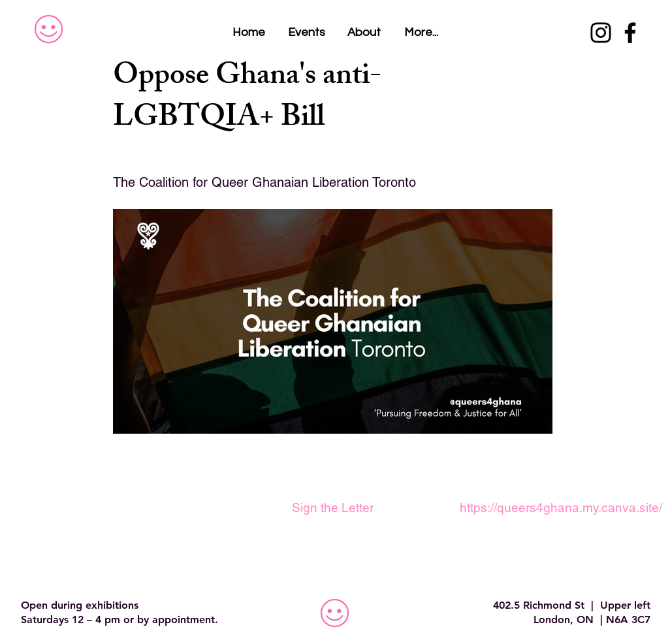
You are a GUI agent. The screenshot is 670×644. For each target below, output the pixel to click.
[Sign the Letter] (332, 507)
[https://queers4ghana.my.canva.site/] (561, 507)
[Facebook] (630, 33)
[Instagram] (601, 33)
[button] (421, 33)
